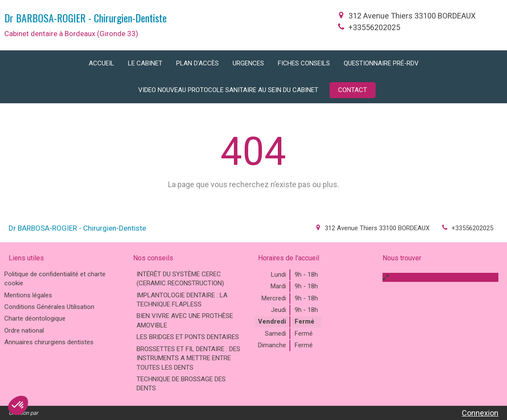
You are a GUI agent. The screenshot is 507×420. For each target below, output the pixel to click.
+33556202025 (374, 27)
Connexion (480, 413)
